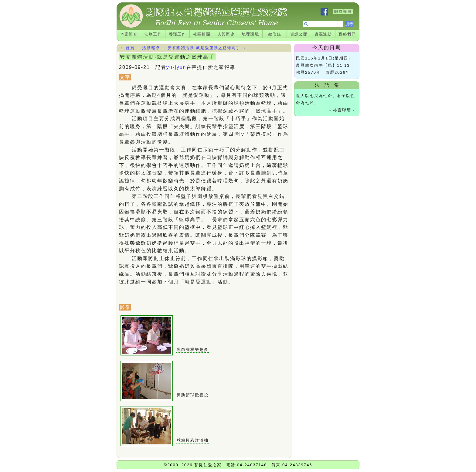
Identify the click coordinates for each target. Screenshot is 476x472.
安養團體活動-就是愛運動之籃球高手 (204, 48)
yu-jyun (176, 67)
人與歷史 (226, 34)
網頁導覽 (343, 11)
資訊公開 (299, 34)
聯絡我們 (347, 34)
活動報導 (151, 48)
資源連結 (323, 34)
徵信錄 (275, 34)
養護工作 (178, 34)
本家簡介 (129, 34)
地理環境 (250, 34)
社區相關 (202, 34)
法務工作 (153, 34)
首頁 (130, 48)
